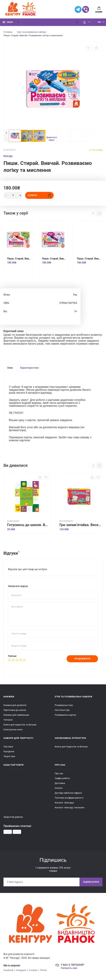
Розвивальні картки (65, 715)
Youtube (33, 970)
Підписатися (91, 882)
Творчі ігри (9, 756)
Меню (8, 22)
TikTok (43, 970)
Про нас (59, 773)
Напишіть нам (69, 968)
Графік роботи (62, 778)
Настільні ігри (62, 710)
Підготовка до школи (15, 710)
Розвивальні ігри (64, 705)
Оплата (59, 788)
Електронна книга (13, 730)
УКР (99, 22)
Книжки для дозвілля (15, 705)
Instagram (21, 970)
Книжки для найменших (16, 715)
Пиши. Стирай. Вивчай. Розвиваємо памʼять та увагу (89, 259)
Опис (10, 368)
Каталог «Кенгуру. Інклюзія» (70, 808)
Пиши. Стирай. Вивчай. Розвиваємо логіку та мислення (19, 259)
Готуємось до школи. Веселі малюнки (28, 525)
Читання (8, 720)
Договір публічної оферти (68, 793)
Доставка (60, 783)
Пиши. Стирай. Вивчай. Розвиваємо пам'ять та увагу (54, 259)
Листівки (8, 747)
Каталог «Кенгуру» (65, 803)
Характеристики (29, 368)
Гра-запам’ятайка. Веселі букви (80, 525)
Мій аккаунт (84, 22)
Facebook (8, 970)
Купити (39, 195)
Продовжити (82, 659)
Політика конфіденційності (69, 798)
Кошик (99, 10)
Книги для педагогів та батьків (20, 725)
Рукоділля (9, 751)
